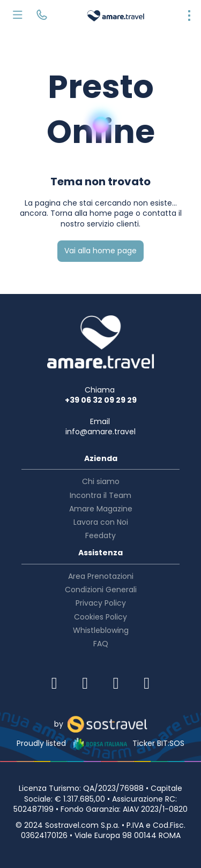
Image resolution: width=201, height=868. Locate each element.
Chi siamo (101, 481)
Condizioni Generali (101, 590)
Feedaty (100, 535)
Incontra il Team (100, 495)
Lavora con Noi (101, 522)
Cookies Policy (100, 617)
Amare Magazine (101, 509)
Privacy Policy (101, 603)
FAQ (101, 644)
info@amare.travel (100, 432)
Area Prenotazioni (101, 576)
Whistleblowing (101, 630)
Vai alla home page (100, 251)
